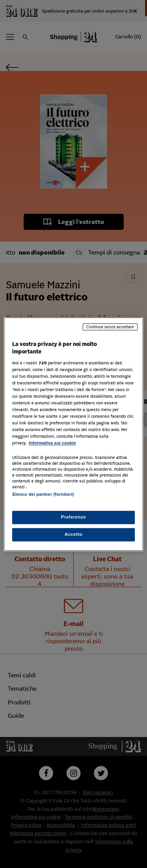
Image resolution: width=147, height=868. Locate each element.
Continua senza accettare (110, 327)
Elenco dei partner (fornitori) (43, 494)
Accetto (74, 534)
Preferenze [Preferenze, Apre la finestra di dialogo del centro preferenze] (74, 517)
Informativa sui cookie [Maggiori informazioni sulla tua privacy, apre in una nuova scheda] (52, 443)
